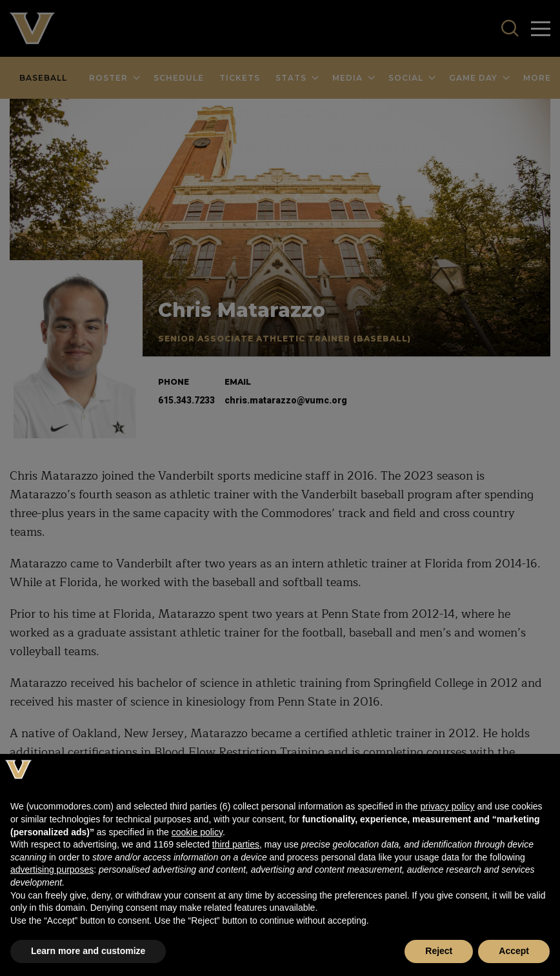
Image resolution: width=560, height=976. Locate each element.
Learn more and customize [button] (88, 951)
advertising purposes (52, 869)
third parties (236, 844)
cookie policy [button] (197, 832)
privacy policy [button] (447, 806)
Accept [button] (514, 951)
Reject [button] (439, 951)
